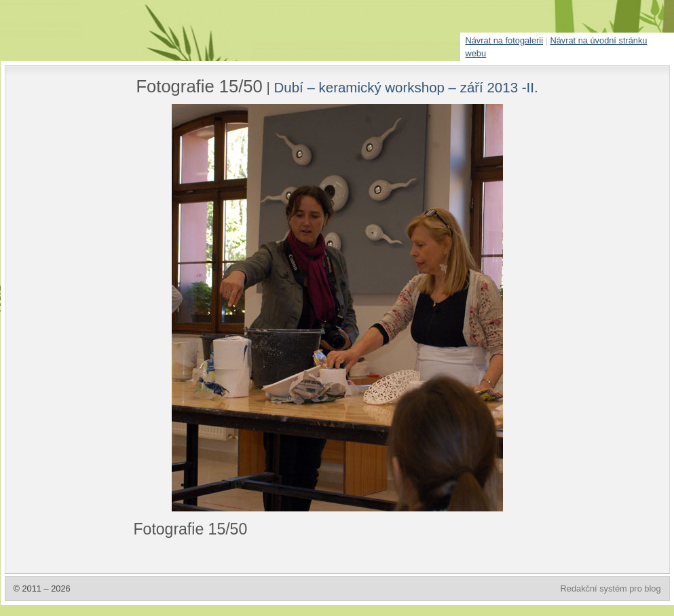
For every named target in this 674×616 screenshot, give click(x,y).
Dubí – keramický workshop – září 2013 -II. (406, 87)
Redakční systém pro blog (611, 588)
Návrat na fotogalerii (505, 40)
